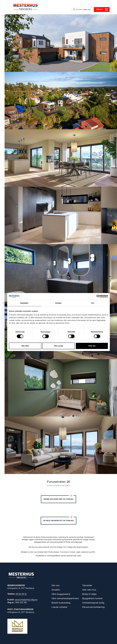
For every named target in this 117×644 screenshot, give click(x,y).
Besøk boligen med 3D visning (58, 498)
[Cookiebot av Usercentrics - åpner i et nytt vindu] (98, 296)
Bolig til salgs (89, 594)
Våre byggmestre (61, 594)
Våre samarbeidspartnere (65, 598)
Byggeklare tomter (92, 598)
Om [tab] (93, 303)
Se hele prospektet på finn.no (58, 519)
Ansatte (56, 590)
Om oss (55, 585)
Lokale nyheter (59, 607)
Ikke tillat (25, 346)
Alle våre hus (89, 590)
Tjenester (87, 585)
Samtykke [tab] (24, 303)
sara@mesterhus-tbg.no (26, 600)
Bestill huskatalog (61, 603)
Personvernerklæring (93, 607)
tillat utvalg (58, 346)
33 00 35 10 (21, 594)
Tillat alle (92, 346)
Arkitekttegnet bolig (93, 603)
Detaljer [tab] (58, 303)
